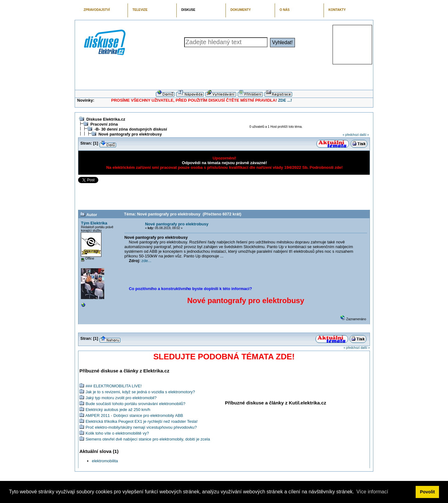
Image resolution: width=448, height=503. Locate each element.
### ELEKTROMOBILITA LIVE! (114, 386)
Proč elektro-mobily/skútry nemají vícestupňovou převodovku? (141, 427)
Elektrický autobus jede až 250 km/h (118, 410)
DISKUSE (188, 10)
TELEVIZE (140, 10)
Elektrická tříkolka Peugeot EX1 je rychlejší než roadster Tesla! (142, 421)
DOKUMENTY (241, 10)
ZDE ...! (285, 100)
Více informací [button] (372, 492)
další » (364, 135)
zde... (147, 261)
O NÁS (285, 10)
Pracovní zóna (104, 124)
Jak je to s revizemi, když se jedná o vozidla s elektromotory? (140, 392)
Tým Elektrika (94, 223)
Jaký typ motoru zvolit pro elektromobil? (121, 398)
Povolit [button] (427, 492)
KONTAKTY (337, 10)
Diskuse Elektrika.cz (106, 119)
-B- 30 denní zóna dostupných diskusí (131, 129)
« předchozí (351, 135)
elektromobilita (105, 461)
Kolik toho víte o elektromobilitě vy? (117, 433)
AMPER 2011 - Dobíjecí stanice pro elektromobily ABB (134, 415)
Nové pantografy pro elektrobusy (130, 134)
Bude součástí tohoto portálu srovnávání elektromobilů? (135, 404)
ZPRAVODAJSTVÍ (97, 10)
